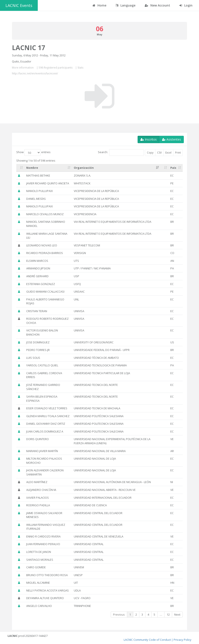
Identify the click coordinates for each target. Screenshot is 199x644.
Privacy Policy (183, 640)
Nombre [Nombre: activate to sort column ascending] (32, 168)
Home (99, 5)
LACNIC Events (19, 5)
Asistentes (172, 139)
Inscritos (149, 139)
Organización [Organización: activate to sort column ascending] (84, 168)
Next (177, 615)
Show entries (33, 152)
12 (168, 615)
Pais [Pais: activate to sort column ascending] (173, 168)
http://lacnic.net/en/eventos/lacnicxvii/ (35, 73)
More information (23, 68)
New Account (157, 5)
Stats (80, 68)
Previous (119, 615)
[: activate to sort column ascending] (20, 168)
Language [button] (126, 5)
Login (186, 5)
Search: (121, 152)
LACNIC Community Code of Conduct (147, 640)
